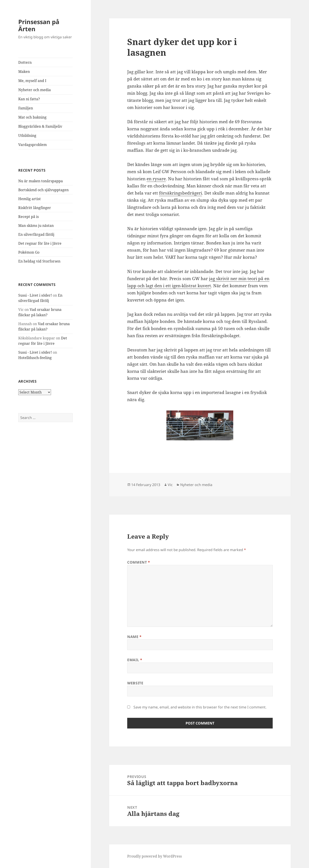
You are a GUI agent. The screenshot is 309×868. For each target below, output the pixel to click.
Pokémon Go (29, 252)
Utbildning (27, 135)
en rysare (156, 179)
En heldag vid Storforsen (39, 261)
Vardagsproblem (33, 145)
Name (134, 637)
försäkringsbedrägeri (181, 193)
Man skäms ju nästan (36, 226)
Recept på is (29, 217)
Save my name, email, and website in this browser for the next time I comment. (200, 707)
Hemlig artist (30, 199)
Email (135, 660)
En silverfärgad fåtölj (36, 234)
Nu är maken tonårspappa (41, 181)
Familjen (26, 108)
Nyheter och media (35, 90)
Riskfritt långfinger (35, 208)
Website (135, 683)
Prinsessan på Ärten (39, 25)
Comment (139, 562)
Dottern (25, 62)
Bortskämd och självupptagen (43, 190)
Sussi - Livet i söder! (35, 295)
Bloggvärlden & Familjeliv (40, 126)
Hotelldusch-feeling (35, 358)
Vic (170, 485)
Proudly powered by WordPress (154, 856)
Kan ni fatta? (29, 99)
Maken (24, 72)
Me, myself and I (32, 81)
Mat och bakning (32, 117)
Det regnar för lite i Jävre (40, 243)
